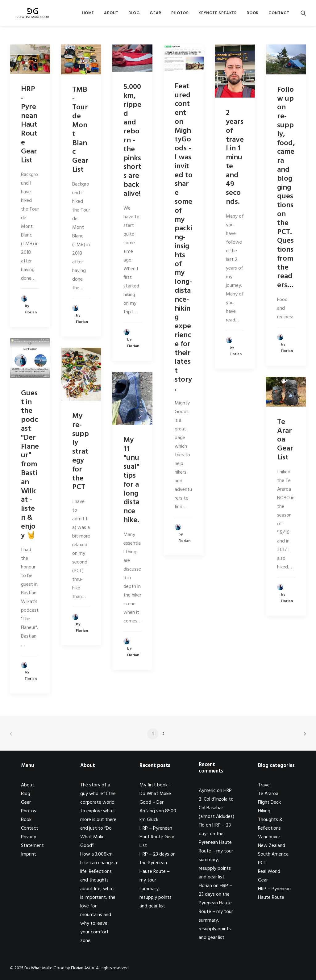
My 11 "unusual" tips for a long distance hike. (131, 480)
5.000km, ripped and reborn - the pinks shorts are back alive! (132, 140)
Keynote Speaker (218, 14)
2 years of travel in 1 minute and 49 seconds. (235, 157)
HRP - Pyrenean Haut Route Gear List (29, 125)
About (111, 14)
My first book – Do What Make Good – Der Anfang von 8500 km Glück (158, 802)
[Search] (303, 15)
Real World (269, 872)
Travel (264, 785)
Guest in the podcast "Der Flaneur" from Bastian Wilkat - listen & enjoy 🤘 (30, 465)
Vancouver (269, 837)
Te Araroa (268, 794)
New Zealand (272, 846)
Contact (279, 14)
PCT (262, 863)
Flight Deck (269, 802)
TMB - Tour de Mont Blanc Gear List (80, 130)
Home (88, 14)
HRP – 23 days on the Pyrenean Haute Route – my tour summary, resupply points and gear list (216, 851)
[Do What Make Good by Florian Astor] (31, 15)
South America (273, 854)
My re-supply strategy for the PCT (81, 452)
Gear (155, 14)
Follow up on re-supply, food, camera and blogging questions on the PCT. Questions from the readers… (286, 188)
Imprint (29, 854)
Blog (134, 14)
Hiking (264, 811)
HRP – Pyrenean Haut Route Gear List (157, 837)
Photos (180, 14)
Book (252, 14)
